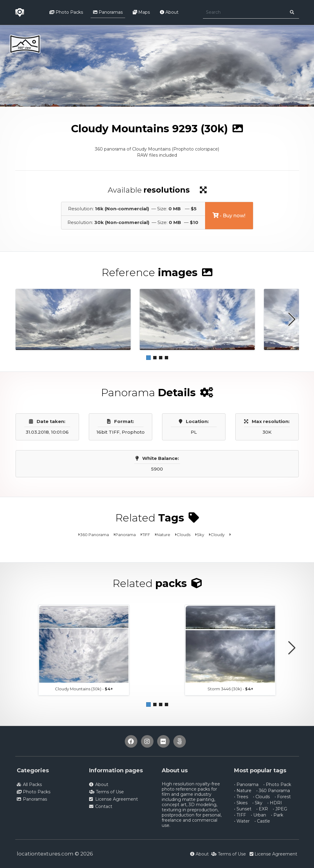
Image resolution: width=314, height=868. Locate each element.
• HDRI (275, 803)
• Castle (262, 821)
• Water (242, 821)
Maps (141, 12)
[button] (148, 358)
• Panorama (246, 784)
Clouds (184, 535)
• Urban (258, 815)
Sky (200, 535)
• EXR (262, 809)
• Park (277, 815)
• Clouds (261, 797)
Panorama (126, 535)
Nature (163, 535)
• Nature (243, 791)
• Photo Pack (277, 784)
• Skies (241, 803)
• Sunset (243, 809)
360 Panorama (94, 535)
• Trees (241, 797)
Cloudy (218, 535)
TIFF (146, 535)
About (169, 12)
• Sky (257, 803)
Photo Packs (66, 12)
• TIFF (240, 815)
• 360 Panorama (273, 791)
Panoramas (108, 12)
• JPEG (280, 809)
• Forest (283, 797)
